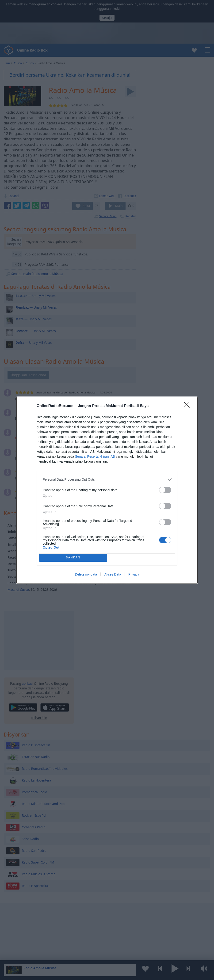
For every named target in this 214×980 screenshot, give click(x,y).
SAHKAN (73, 558)
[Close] (188, 406)
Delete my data (86, 574)
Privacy (134, 574)
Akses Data (113, 574)
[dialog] (107, 490)
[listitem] (107, 480)
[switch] (165, 490)
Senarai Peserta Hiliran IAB (95, 456)
